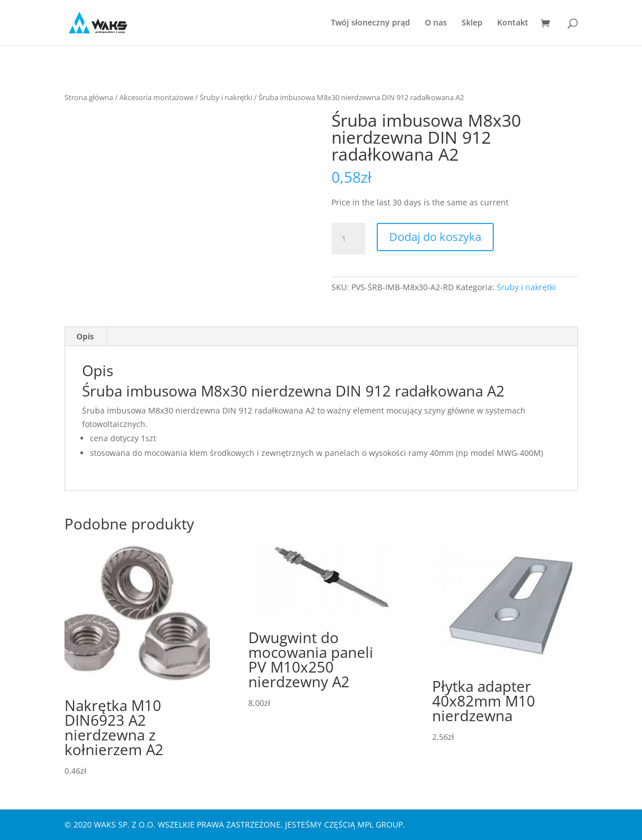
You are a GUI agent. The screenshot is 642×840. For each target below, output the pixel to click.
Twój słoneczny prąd (370, 23)
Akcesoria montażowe (156, 97)
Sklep (472, 23)
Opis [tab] (85, 336)
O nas (436, 23)
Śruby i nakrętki (226, 97)
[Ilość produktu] (348, 239)
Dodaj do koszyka (435, 237)
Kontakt (513, 23)
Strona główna (89, 97)
